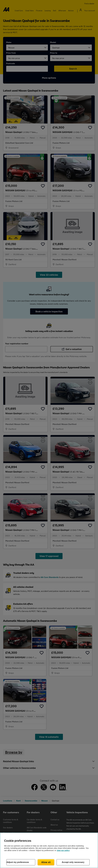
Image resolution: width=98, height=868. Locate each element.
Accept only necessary (73, 862)
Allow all (46, 862)
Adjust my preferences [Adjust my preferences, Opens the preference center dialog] (18, 862)
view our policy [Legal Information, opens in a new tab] (63, 850)
